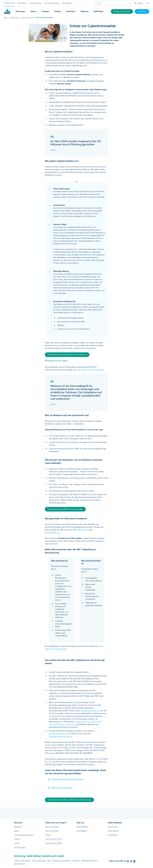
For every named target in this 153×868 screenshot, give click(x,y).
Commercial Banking (52, 3)
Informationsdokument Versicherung (67, 779)
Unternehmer (22, 3)
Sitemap (17, 860)
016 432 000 (83, 530)
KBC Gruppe (26, 860)
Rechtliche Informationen (62, 860)
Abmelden (76, 860)
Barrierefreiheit (19, 864)
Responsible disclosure (89, 860)
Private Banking (36, 3)
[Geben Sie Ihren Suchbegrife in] (130, 3)
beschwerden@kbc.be (90, 711)
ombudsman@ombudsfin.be (61, 736)
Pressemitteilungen (39, 860)
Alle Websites (67, 3)
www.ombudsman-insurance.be (62, 724)
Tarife (49, 860)
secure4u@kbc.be (52, 533)
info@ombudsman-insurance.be (88, 722)
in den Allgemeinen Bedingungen (90, 370)
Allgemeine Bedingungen (62, 788)
